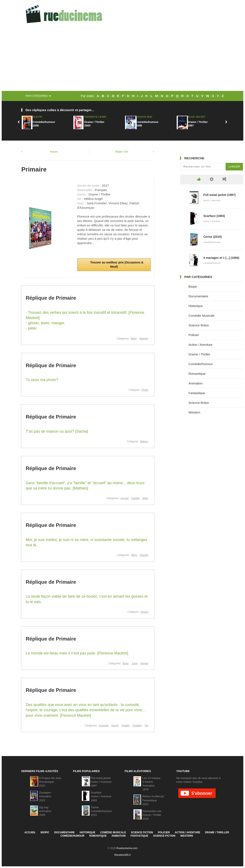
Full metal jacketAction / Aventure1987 (101, 782)
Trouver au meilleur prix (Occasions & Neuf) (116, 265)
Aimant (144, 612)
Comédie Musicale (201, 316)
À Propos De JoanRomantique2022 (50, 782)
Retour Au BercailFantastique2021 (153, 800)
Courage (104, 726)
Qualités (137, 726)
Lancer (234, 167)
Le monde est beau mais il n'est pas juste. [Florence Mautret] (77, 653)
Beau (126, 663)
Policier (194, 335)
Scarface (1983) (214, 216)
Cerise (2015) (212, 237)
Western (194, 412)
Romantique (197, 374)
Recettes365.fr (123, 855)
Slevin (37, 117)
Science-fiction (199, 403)
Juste (135, 663)
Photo (145, 390)
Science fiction (199, 325)
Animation (196, 383)
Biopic (193, 286)
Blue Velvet (197, 117)
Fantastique (197, 393)
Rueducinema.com (127, 848)
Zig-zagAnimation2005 (45, 811)
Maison (144, 441)
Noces (54, 152)
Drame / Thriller (199, 354)
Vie (146, 726)
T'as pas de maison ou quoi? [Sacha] (57, 431)
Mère (145, 498)
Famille (135, 498)
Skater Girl (122, 152)
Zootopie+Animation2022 (45, 796)
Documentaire (198, 296)
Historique (196, 306)
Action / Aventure (200, 345)
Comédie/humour (201, 364)
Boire (134, 339)
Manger (144, 339)
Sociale (144, 555)
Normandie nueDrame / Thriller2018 (152, 815)
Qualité (125, 726)
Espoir (115, 726)
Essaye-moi (144, 117)
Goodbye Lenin (95, 117)
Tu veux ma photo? (42, 380)
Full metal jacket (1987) (219, 195)
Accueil (125, 498)
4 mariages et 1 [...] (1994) (221, 258)
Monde (144, 663)
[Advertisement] (123, 59)
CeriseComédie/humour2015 (101, 811)
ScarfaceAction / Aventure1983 (101, 796)
